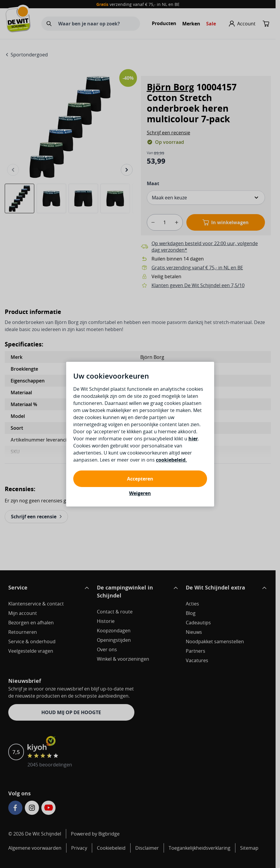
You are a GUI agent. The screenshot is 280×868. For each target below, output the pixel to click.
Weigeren (140, 493)
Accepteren (140, 479)
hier (193, 439)
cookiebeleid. (171, 460)
